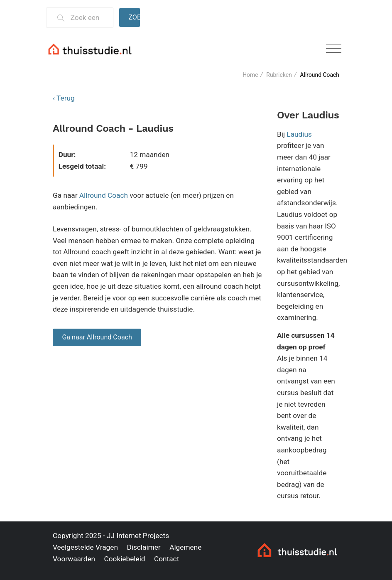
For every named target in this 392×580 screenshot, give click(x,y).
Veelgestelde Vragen (85, 547)
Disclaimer (143, 547)
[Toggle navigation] (334, 49)
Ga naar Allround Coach (97, 337)
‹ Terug (64, 98)
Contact (167, 559)
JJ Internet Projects (138, 536)
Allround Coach (104, 195)
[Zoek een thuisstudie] (88, 18)
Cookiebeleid (124, 559)
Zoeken (134, 17)
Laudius (299, 134)
